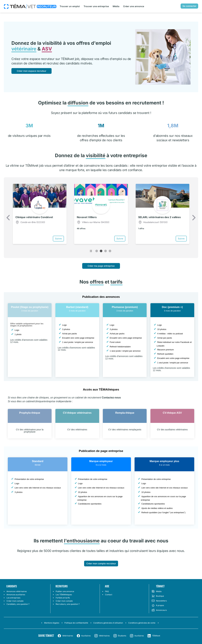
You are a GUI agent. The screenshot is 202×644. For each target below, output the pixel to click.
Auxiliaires (86, 636)
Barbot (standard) (77, 307)
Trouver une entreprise (96, 6)
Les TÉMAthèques (64, 595)
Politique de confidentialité (76, 623)
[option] (40, 214)
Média (116, 6)
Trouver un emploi (70, 6)
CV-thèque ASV (172, 413)
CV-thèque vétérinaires (77, 413)
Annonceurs (159, 610)
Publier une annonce (65, 591)
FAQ (107, 591)
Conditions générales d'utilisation (108, 623)
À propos (158, 605)
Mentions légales (52, 623)
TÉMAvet (156, 636)
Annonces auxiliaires (16, 595)
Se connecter (189, 6)
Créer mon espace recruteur (31, 71)
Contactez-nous (111, 398)
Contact (109, 595)
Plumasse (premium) (125, 307)
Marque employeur (101, 461)
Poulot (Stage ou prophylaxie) (30, 307)
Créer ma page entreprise (101, 266)
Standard (38, 461)
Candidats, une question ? (18, 604)
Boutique (158, 596)
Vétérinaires (68, 636)
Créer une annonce (134, 6)
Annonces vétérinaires (17, 591)
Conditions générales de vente (142, 623)
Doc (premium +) (172, 307)
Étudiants (122, 636)
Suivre (58, 239)
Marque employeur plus (164, 461)
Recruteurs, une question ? (68, 604)
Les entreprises (13, 598)
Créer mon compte (15, 601)
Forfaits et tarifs (63, 598)
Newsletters (159, 601)
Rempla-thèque (125, 413)
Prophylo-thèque (30, 413)
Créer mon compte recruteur (101, 563)
